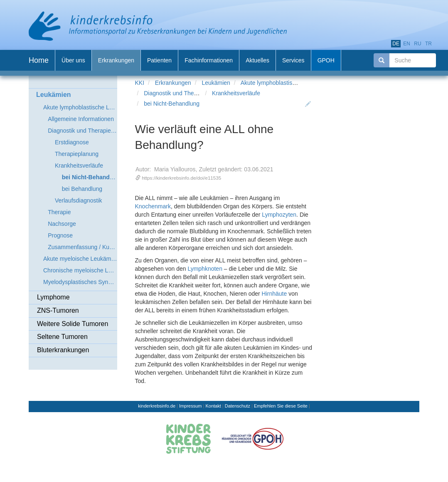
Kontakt (213, 406)
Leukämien (216, 83)
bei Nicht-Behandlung (172, 104)
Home (39, 60)
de (396, 44)
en (407, 44)
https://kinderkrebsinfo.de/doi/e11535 (181, 178)
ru (417, 44)
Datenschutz (238, 406)
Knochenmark (153, 206)
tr (428, 44)
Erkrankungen (173, 83)
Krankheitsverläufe (236, 93)
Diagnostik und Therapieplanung (186, 93)
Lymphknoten (205, 269)
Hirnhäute (274, 294)
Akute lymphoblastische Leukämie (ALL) (293, 83)
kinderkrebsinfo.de (157, 406)
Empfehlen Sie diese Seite (281, 406)
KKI (140, 83)
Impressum (190, 406)
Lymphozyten (279, 215)
